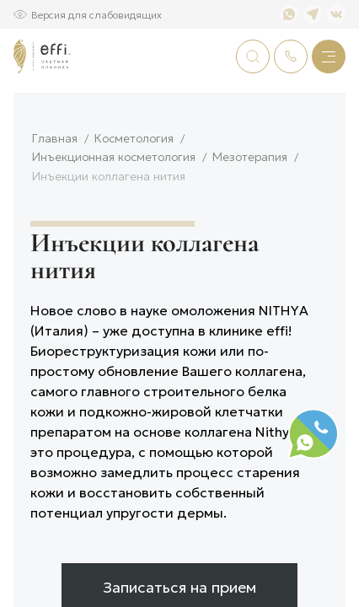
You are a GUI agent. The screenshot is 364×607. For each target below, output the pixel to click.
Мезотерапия (250, 219)
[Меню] (329, 56)
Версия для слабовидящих (96, 14)
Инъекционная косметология (114, 219)
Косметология (134, 200)
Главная (55, 200)
